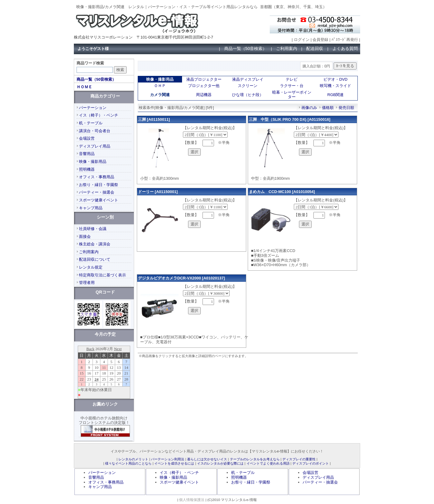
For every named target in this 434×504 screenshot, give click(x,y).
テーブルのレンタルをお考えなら (255, 459)
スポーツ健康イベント (99, 200)
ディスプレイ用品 (95, 146)
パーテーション (93, 108)
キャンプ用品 (91, 208)
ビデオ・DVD (335, 79)
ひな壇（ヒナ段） (248, 95)
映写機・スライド (335, 86)
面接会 (85, 236)
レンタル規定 (91, 267)
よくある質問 (345, 48)
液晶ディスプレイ (248, 79)
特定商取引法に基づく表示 (102, 275)
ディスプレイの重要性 (299, 459)
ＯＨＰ (160, 86)
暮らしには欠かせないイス (207, 459)
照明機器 (87, 169)
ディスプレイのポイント (311, 463)
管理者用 (87, 283)
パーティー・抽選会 (97, 192)
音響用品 (87, 154)
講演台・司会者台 (95, 131)
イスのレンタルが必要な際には (220, 463)
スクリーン (248, 86)
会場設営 (87, 138)
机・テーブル (91, 123)
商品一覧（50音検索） (246, 48)
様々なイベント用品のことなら (128, 463)
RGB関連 (335, 95)
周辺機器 (204, 95)
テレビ (292, 79)
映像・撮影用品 (93, 162)
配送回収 (315, 48)
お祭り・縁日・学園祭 (99, 185)
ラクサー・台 (292, 86)
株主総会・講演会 (95, 244)
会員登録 (320, 40)
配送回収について (95, 259)
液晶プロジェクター (204, 79)
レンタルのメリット (133, 459)
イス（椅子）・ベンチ (99, 115)
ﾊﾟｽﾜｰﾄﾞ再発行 (345, 40)
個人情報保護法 (192, 500)
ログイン (302, 40)
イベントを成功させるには (174, 463)
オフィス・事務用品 (97, 177)
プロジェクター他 (204, 86)
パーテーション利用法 (168, 459)
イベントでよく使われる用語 (268, 463)
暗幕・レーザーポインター (292, 95)
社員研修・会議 (93, 229)
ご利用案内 (287, 48)
